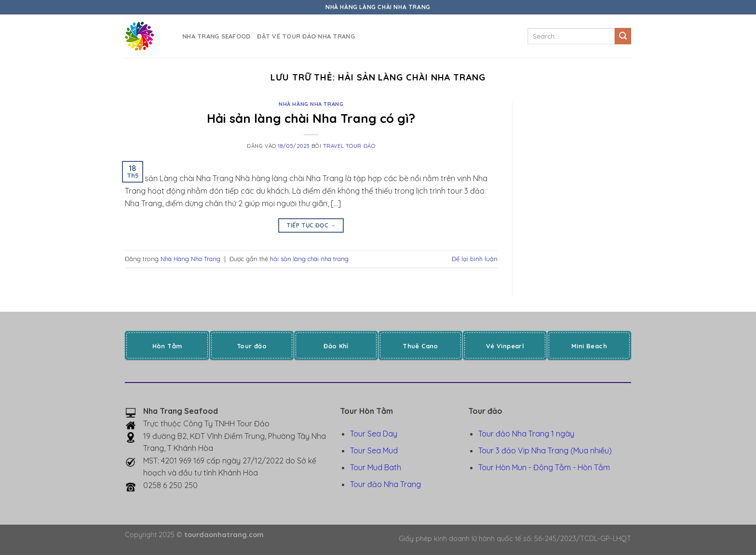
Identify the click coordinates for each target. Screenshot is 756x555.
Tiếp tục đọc (311, 225)
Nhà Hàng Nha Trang (311, 104)
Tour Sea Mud (374, 450)
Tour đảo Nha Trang (385, 484)
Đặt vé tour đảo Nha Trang (306, 36)
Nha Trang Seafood (216, 36)
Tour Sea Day (374, 434)
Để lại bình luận (475, 259)
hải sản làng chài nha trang (309, 259)
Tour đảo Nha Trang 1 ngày (526, 434)
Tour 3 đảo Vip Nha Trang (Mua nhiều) (545, 450)
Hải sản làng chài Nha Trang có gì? (311, 118)
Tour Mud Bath (376, 467)
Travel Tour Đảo (349, 146)
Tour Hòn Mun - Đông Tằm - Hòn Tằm (544, 467)
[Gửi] (623, 36)
